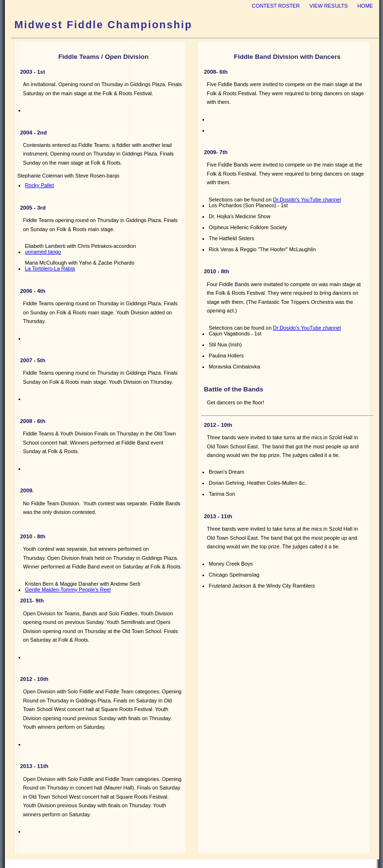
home (365, 6)
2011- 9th (32, 601)
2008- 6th (216, 72)
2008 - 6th (33, 421)
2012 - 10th (34, 679)
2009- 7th (216, 152)
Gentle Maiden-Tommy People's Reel (68, 590)
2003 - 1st (33, 72)
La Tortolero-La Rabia (50, 268)
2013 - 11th (34, 766)
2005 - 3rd (33, 208)
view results (328, 6)
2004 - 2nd (34, 133)
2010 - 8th (33, 536)
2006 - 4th (33, 291)
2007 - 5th (33, 360)
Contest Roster (276, 6)
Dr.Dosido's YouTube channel (307, 200)
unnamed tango (43, 252)
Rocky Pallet (39, 185)
